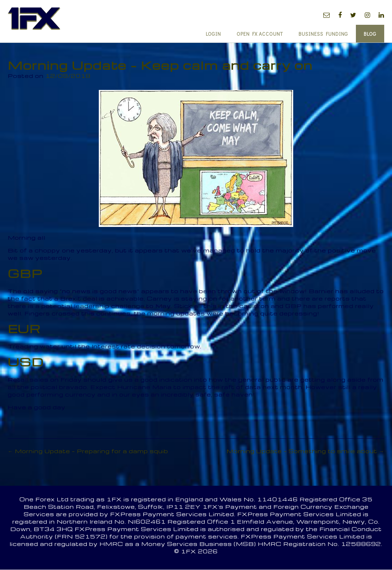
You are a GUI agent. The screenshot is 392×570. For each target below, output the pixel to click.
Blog (370, 34)
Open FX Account (260, 34)
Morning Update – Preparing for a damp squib (88, 451)
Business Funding (323, 34)
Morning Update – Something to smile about (305, 451)
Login (213, 34)
